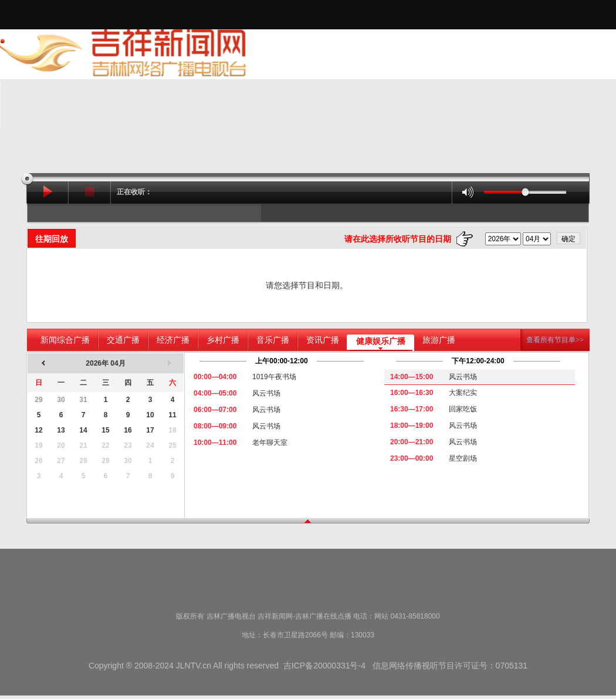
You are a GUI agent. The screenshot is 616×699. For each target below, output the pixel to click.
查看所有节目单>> (555, 340)
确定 (568, 239)
